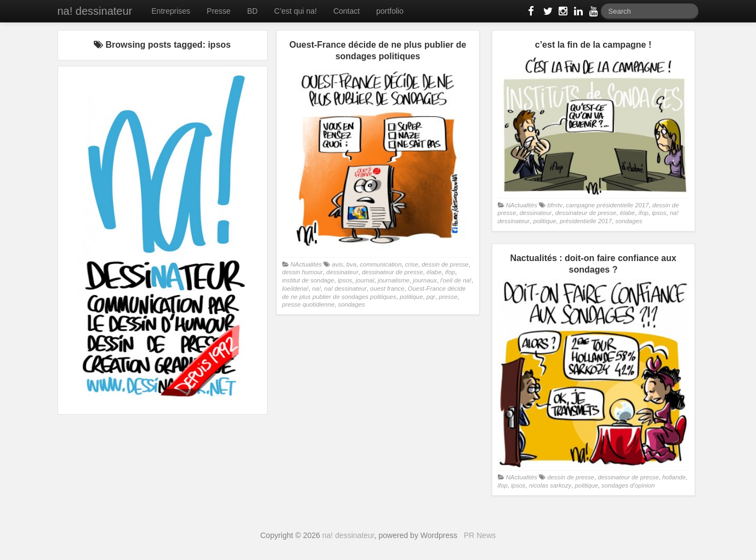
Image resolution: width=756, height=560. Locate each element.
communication (380, 264)
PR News (480, 535)
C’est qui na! (295, 11)
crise (412, 264)
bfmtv (555, 205)
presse (448, 297)
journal (365, 280)
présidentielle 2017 (586, 221)
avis (337, 264)
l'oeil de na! (456, 280)
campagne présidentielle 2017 (607, 205)
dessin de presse (445, 264)
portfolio (390, 11)
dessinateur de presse (392, 272)
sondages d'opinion (628, 485)
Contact (346, 11)
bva (351, 264)
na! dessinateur (95, 11)
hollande (674, 477)
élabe (434, 272)
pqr (431, 297)
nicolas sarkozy (550, 485)
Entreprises (171, 11)
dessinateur (342, 272)
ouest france (387, 289)
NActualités (306, 264)
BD (252, 11)
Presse (219, 11)
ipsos (345, 280)
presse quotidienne (309, 304)
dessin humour (303, 272)
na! (316, 289)
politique (411, 297)
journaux (425, 280)
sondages (352, 304)
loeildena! (296, 289)
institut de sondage (308, 280)
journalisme (394, 280)
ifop (450, 272)
